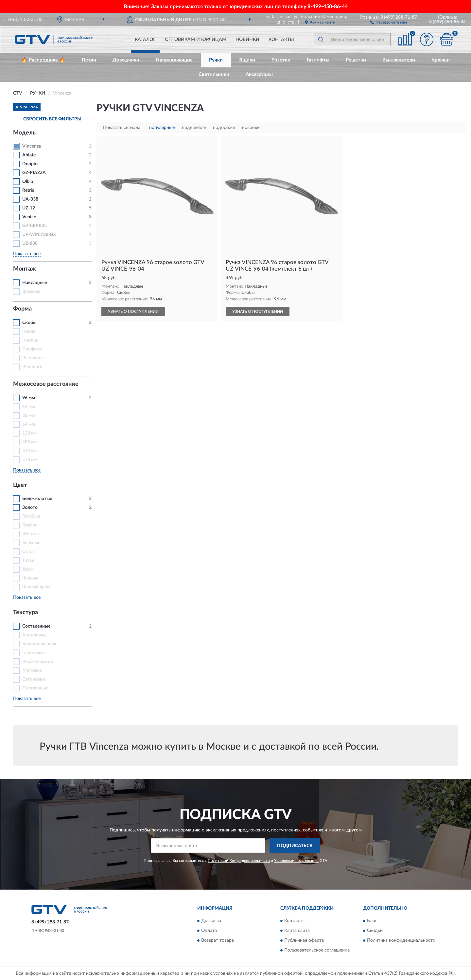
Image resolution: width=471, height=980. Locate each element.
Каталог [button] (145, 40)
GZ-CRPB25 (35, 226)
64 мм (29, 424)
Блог (372, 921)
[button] (389, 22)
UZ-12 (29, 208)
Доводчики (126, 60)
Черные (30, 578)
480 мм (30, 442)
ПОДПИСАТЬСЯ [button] (295, 846)
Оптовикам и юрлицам (196, 40)
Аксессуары (259, 74)
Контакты (281, 40)
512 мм (30, 451)
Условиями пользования (296, 861)
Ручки (216, 60)
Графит (30, 525)
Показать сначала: (122, 128)
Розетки (281, 60)
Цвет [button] (20, 485)
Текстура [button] (26, 613)
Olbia (28, 182)
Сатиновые (34, 679)
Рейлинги (32, 367)
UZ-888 (30, 243)
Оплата (209, 931)
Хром (28, 569)
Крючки (441, 60)
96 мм (29, 398)
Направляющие (174, 60)
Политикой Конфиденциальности (239, 861)
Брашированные (40, 644)
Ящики (247, 60)
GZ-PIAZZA (34, 173)
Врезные (31, 292)
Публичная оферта (304, 941)
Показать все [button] (27, 254)
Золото (30, 508)
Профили (32, 349)
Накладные (35, 283)
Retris (28, 190)
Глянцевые (33, 653)
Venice (29, 217)
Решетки (356, 60)
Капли (29, 331)
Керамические (37, 662)
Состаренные (36, 626)
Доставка (211, 921)
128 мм (30, 433)
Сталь (28, 552)
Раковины (33, 358)
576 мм (30, 460)
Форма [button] (22, 309)
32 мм (29, 416)
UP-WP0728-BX (39, 235)
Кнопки (30, 340)
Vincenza (32, 146)
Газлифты (318, 60)
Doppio (30, 164)
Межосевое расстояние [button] (46, 384)
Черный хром (36, 587)
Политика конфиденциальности (401, 941)
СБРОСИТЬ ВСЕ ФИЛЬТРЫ (52, 119)
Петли (89, 60)
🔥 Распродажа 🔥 (43, 60)
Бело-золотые (37, 499)
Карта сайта (297, 931)
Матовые (32, 670)
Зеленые (31, 543)
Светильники (214, 74)
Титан (28, 561)
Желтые (31, 534)
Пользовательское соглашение (317, 951)
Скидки (375, 931)
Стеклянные (35, 688)
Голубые (31, 516)
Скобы (29, 323)
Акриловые (34, 635)
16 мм (29, 407)
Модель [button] (24, 133)
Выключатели (399, 60)
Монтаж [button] (25, 269)
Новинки (247, 40)
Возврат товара (218, 941)
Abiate (29, 155)
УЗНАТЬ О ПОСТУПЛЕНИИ (133, 312)
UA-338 (30, 199)
